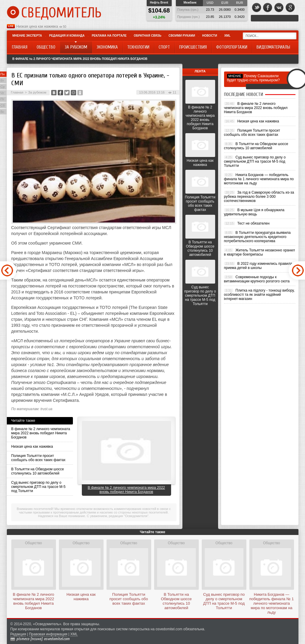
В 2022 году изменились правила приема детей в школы (258, 266)
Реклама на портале (109, 36)
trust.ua (46, 409)
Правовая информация (48, 634)
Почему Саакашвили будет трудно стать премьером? (254, 78)
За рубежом (37, 92)
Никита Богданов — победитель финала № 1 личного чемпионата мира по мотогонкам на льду (259, 179)
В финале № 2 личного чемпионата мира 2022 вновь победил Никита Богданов (80, 59)
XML (227, 36)
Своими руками (182, 36)
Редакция (18, 634)
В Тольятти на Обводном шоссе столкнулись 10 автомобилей (38, 471)
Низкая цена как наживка (37, 27)
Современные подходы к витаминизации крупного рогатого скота (257, 279)
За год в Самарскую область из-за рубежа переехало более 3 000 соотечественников (259, 197)
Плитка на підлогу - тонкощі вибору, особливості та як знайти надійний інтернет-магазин (259, 295)
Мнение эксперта (27, 36)
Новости (209, 36)
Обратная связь (147, 36)
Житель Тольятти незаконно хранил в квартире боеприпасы (260, 252)
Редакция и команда (67, 36)
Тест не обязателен (253, 223)
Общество (33, 543)
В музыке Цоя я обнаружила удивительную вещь (254, 212)
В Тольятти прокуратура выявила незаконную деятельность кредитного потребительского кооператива (257, 237)
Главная (17, 92)
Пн (3, 74)
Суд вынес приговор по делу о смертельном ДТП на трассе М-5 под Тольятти (39, 487)
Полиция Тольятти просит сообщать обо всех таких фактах (39, 458)
